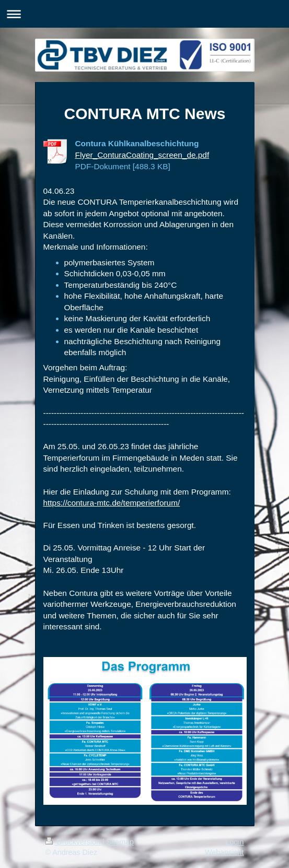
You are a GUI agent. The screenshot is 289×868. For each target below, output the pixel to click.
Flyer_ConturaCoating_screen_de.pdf (142, 155)
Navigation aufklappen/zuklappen (144, 14)
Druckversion (74, 842)
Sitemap (120, 842)
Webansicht (224, 852)
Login (235, 842)
